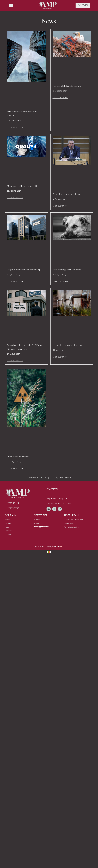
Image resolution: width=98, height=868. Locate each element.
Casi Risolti (9, 531)
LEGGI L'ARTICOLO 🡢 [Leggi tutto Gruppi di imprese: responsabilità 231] (15, 281)
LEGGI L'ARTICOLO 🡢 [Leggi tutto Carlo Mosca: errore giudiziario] (60, 206)
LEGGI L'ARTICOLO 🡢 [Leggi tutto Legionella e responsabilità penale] (60, 357)
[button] (11, 5)
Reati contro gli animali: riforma (67, 270)
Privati (36, 523)
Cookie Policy (69, 523)
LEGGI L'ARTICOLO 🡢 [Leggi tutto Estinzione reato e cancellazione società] (15, 127)
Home (7, 520)
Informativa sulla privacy (73, 520)
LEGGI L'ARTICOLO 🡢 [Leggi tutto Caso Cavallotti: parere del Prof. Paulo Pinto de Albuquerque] (15, 361)
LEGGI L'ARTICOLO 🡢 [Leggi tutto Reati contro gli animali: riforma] (60, 281)
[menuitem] (49, 552)
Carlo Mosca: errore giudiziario (67, 194)
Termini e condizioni (71, 527)
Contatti (8, 534)
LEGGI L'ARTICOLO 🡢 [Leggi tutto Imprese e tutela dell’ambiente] (60, 98)
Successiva (66, 478)
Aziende (37, 520)
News (7, 527)
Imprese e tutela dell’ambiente (67, 86)
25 (57, 478)
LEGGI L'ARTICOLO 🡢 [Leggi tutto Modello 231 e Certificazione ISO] (15, 198)
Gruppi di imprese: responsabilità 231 (24, 270)
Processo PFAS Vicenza (18, 457)
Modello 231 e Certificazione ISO (22, 186)
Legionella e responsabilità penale (68, 345)
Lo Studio (8, 523)
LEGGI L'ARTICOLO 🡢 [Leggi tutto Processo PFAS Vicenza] (15, 468)
